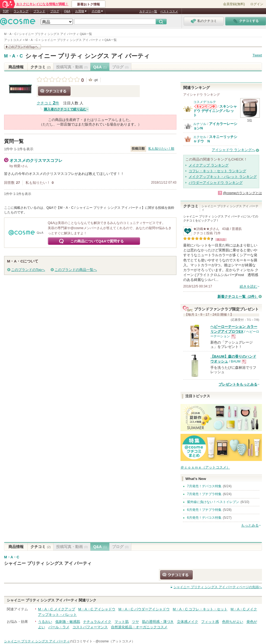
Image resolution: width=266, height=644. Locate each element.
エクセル (200, 137)
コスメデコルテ (205, 102)
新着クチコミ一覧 (238, 297)
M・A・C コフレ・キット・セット (200, 609)
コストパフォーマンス (90, 627)
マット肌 (122, 622)
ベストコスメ (169, 11)
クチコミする (54, 91)
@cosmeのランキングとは (242, 193)
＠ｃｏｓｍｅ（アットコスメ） (205, 467)
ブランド (39, 11)
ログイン (257, 4)
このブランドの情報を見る (23, 47)
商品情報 (16, 67)
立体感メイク (188, 622)
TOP (6, 11)
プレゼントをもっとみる (238, 384)
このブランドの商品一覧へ (76, 270)
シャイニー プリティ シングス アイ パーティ (88, 56)
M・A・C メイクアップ (57, 609)
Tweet (257, 55)
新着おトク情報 (88, 4)
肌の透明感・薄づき (158, 622)
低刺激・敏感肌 (68, 622)
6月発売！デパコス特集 (204, 518)
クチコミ (41, 67)
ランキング (21, 11)
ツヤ (135, 622)
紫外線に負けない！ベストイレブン (213, 502)
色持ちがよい (233, 622)
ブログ (55, 11)
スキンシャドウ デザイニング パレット (215, 111)
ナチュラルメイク (97, 622)
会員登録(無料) (234, 4)
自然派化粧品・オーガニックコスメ (139, 627)
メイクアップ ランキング (209, 165)
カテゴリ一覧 (148, 11)
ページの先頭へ (218, 587)
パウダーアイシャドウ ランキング (216, 183)
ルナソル (200, 124)
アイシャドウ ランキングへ (233, 150)
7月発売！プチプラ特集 (204, 494)
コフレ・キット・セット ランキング (217, 171)
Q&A (67, 11)
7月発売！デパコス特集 (204, 486)
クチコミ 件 (48, 103)
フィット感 (210, 622)
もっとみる (250, 525)
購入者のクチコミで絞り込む (65, 109)
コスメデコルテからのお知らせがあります (205, 106)
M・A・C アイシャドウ (97, 609)
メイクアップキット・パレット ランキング (223, 177)
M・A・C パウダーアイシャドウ (144, 609)
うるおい (45, 622)
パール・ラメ (59, 627)
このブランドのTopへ (28, 270)
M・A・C (13, 56)
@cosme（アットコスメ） (115, 641)
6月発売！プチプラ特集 (204, 510)
